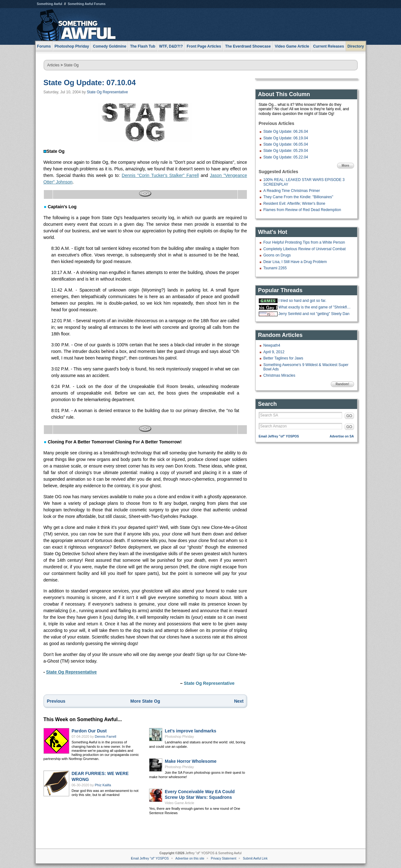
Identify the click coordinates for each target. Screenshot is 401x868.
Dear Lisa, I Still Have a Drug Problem (295, 262)
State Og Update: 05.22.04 (286, 157)
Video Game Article (180, 803)
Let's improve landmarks (190, 731)
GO (349, 416)
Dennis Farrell (106, 736)
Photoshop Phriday (179, 736)
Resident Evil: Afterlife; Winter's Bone (294, 204)
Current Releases (328, 46)
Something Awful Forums (87, 4)
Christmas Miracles (279, 375)
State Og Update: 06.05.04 (286, 144)
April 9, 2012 (274, 352)
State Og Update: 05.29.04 (286, 151)
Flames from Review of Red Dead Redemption (302, 210)
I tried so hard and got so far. (302, 301)
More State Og (145, 701)
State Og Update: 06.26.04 (286, 132)
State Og (71, 65)
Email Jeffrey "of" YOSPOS (279, 436)
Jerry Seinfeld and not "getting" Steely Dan (314, 314)
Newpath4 (272, 345)
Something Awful (50, 4)
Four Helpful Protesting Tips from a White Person (304, 242)
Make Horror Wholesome (191, 761)
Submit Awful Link (255, 858)
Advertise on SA (342, 436)
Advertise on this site (190, 858)
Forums (44, 46)
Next (239, 701)
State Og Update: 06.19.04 (286, 138)
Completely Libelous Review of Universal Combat (305, 249)
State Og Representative (107, 92)
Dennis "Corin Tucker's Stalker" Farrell (160, 175)
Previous (56, 701)
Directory (356, 46)
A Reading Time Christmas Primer (292, 191)
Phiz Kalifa (103, 785)
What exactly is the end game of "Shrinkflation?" (315, 307)
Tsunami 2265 (275, 268)
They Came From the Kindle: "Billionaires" (298, 197)
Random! (342, 384)
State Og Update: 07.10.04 (90, 83)
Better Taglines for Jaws (283, 358)
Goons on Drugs (277, 255)
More (346, 165)
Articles (53, 65)
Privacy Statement (224, 858)
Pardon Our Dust (89, 731)
